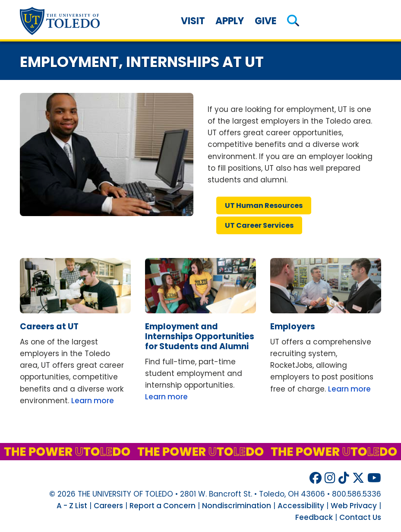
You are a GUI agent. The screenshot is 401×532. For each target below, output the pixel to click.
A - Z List (72, 506)
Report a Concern (163, 506)
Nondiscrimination (237, 506)
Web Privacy (354, 506)
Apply (230, 21)
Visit (193, 21)
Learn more (93, 401)
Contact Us (360, 517)
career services (259, 225)
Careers (108, 506)
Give (266, 21)
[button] (293, 21)
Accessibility (301, 506)
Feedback (314, 517)
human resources (264, 205)
